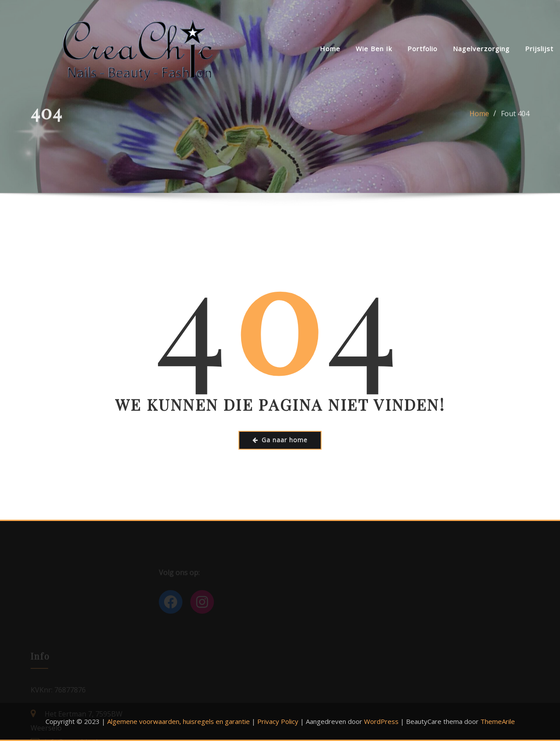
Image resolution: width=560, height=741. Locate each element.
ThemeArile (498, 721)
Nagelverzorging (481, 49)
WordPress (381, 721)
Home (330, 49)
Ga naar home (280, 440)
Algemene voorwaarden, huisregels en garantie (178, 721)
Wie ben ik (374, 49)
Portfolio (422, 49)
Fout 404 (515, 118)
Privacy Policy (278, 721)
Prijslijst (539, 49)
